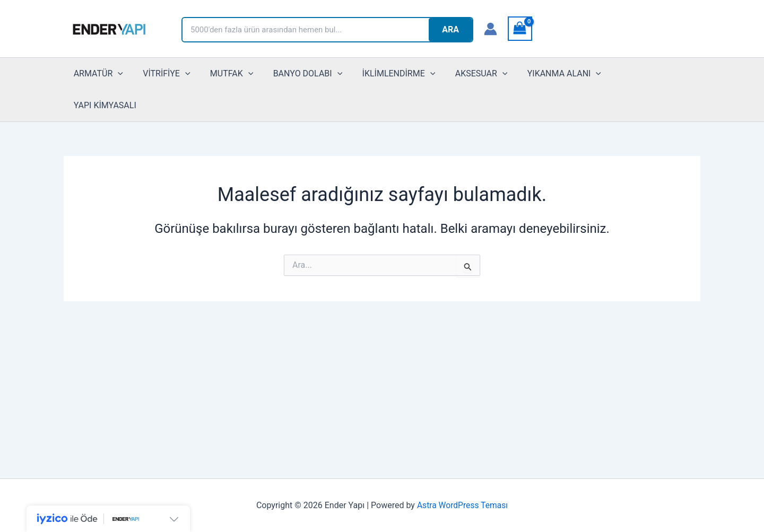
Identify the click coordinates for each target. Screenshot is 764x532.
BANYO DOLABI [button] (298, 74)
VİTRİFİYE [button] (162, 74)
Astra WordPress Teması (462, 505)
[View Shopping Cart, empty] (520, 29)
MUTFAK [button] (225, 74)
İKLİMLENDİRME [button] (386, 74)
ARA (450, 29)
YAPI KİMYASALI (631, 73)
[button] (117, 74)
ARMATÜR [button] (97, 74)
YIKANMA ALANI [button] (546, 74)
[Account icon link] (490, 29)
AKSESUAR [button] (466, 74)
